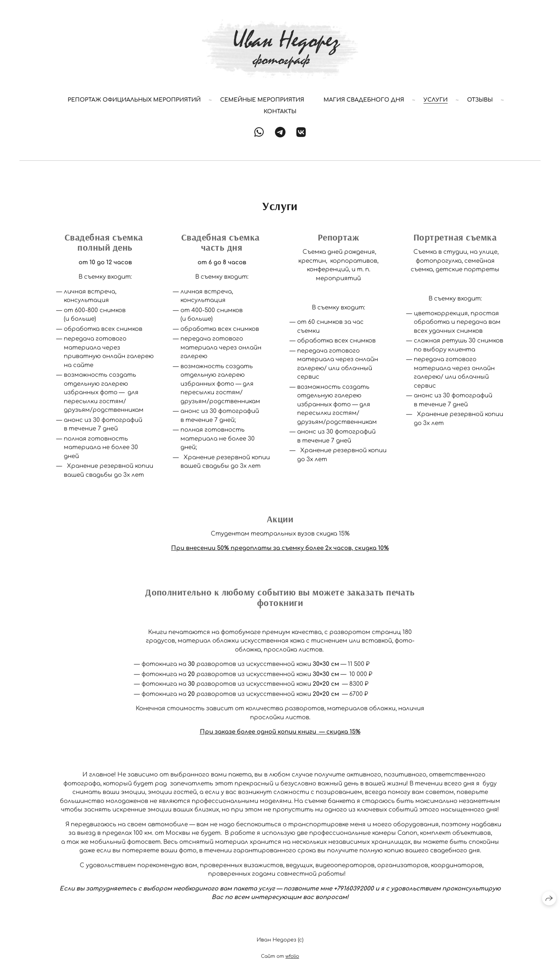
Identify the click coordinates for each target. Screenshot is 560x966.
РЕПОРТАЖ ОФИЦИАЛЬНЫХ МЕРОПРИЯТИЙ (134, 100)
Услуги (436, 100)
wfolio (292, 956)
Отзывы (480, 100)
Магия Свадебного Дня (364, 100)
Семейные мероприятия (262, 100)
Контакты (280, 112)
